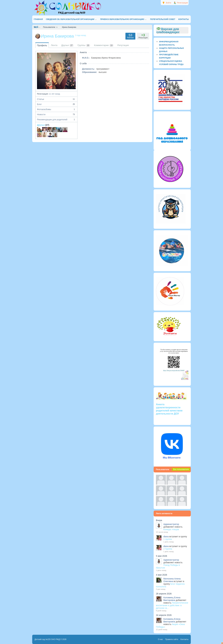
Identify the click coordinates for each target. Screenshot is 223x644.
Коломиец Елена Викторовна (172, 599)
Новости (56, 114)
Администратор (171, 524)
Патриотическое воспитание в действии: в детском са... (172, 605)
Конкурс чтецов (171, 529)
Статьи (56, 99)
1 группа (168, 539)
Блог (56, 104)
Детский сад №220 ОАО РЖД (47, 639)
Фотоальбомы (56, 109)
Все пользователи (181, 469)
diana (166, 537)
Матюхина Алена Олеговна (172, 580)
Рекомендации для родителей (56, 120)
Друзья (41, 125)
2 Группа (168, 549)
